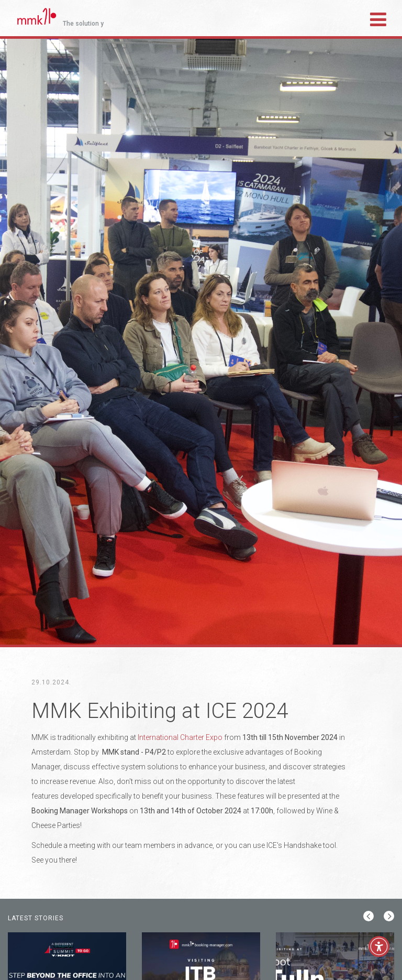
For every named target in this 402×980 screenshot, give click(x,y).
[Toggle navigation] (378, 18)
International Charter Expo (180, 737)
